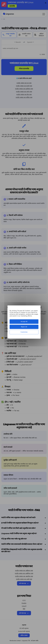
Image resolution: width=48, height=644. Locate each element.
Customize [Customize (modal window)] (24, 332)
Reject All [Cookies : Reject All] (24, 327)
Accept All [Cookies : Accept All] (24, 322)
